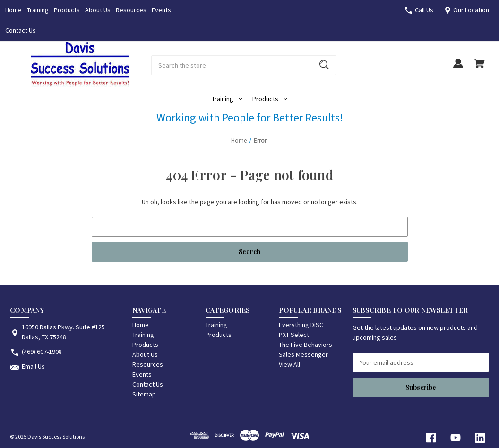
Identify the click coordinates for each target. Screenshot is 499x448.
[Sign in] (458, 68)
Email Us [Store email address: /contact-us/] (33, 366)
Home (13, 10)
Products (67, 10)
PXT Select (294, 335)
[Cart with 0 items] (479, 68)
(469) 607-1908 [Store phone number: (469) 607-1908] (42, 352)
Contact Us (21, 30)
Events (161, 10)
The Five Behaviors (305, 345)
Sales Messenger (303, 354)
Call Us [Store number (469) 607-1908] (424, 10)
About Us (98, 10)
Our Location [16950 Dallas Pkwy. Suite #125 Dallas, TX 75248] (471, 10)
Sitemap (144, 394)
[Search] (324, 65)
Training (38, 10)
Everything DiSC (301, 325)
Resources (131, 10)
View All (289, 364)
